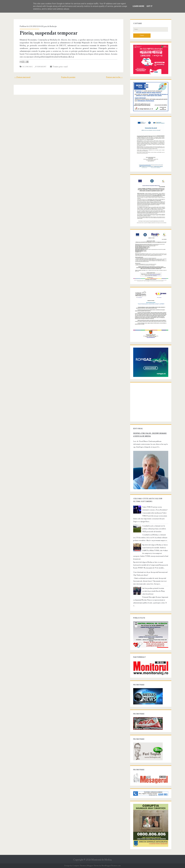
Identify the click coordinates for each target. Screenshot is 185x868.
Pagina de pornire (68, 77)
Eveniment (41, 67)
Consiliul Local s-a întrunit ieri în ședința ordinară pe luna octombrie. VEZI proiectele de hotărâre (154, 529)
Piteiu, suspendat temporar (49, 33)
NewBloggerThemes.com (111, 866)
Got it (149, 6)
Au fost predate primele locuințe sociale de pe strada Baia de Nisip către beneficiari (153, 591)
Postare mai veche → (114, 77)
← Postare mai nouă (22, 77)
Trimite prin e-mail (59, 67)
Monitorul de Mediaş (102, 860)
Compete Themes (79, 866)
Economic (28, 67)
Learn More (138, 6)
